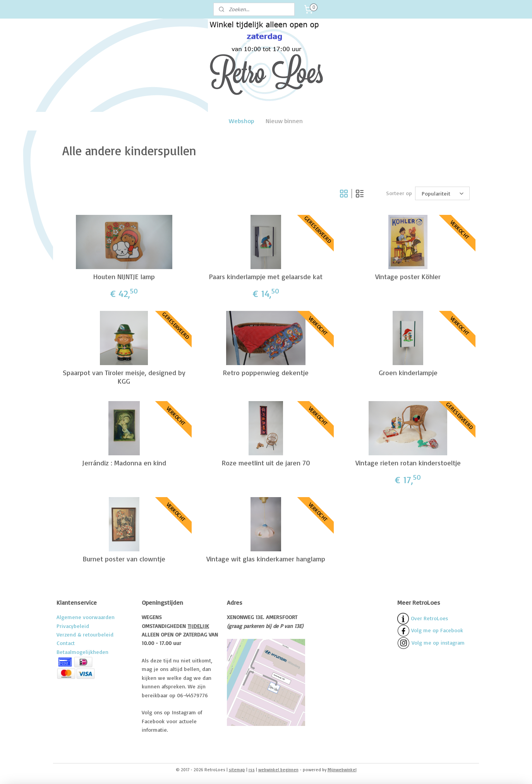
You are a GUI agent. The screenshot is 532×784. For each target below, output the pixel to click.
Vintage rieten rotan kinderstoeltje (408, 462)
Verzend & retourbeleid (85, 634)
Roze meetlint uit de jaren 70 (266, 462)
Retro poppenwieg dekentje (266, 373)
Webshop (241, 121)
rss (252, 770)
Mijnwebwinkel (342, 770)
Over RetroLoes (429, 618)
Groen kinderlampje (408, 373)
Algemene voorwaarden (86, 617)
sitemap (237, 770)
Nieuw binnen (284, 121)
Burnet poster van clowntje (124, 559)
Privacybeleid (73, 626)
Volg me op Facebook (430, 630)
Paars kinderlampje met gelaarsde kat (266, 276)
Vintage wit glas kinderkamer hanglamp (266, 559)
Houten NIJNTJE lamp (124, 276)
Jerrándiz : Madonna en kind (124, 462)
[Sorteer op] (442, 194)
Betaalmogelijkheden (82, 652)
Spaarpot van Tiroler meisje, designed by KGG (124, 377)
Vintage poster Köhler (408, 276)
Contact (66, 643)
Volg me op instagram (438, 642)
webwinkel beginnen (278, 770)
